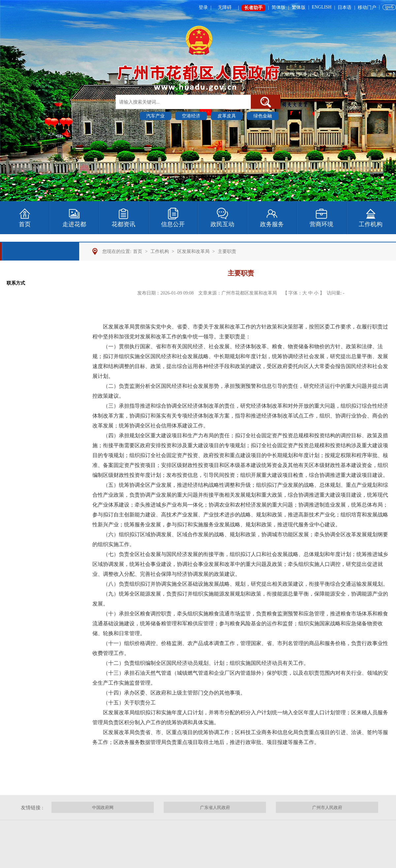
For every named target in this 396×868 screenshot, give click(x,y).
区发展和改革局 (193, 251)
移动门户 (367, 7)
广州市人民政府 (327, 807)
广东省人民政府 (215, 807)
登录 (203, 7)
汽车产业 (155, 116)
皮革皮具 (227, 116)
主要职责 (227, 251)
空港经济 (191, 116)
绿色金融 (263, 116)
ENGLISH (322, 7)
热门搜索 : (127, 116)
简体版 (279, 7)
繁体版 (299, 7)
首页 (138, 251)
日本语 (345, 7)
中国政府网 (103, 807)
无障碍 (225, 7)
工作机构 (160, 251)
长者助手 (253, 8)
